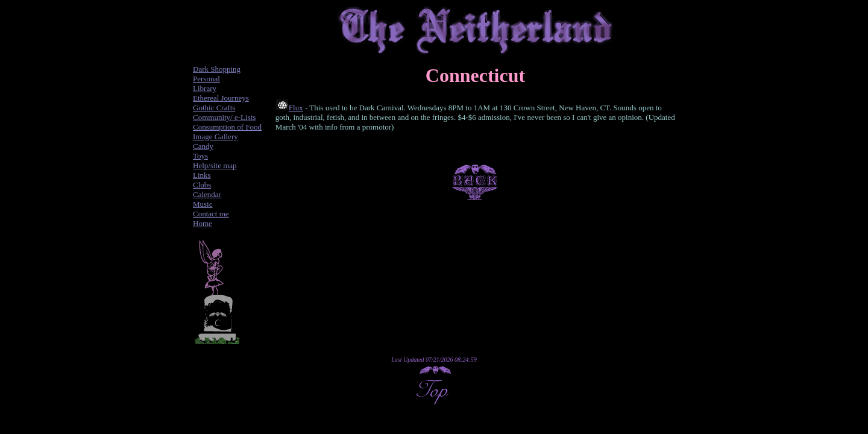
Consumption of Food (227, 127)
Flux (296, 108)
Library (205, 88)
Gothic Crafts (214, 108)
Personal (206, 79)
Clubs (202, 185)
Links (202, 175)
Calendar (207, 194)
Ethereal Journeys (221, 98)
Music (203, 204)
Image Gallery (215, 137)
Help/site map (215, 165)
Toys (200, 156)
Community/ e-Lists (224, 117)
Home (203, 223)
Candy (203, 146)
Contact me (211, 214)
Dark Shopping (217, 69)
